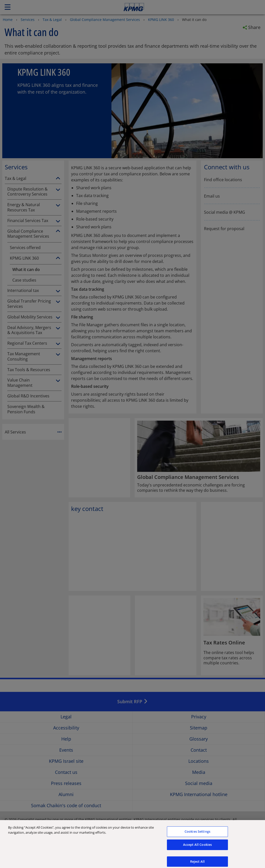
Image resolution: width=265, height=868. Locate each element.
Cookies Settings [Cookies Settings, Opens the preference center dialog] (197, 837)
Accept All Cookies (197, 850)
